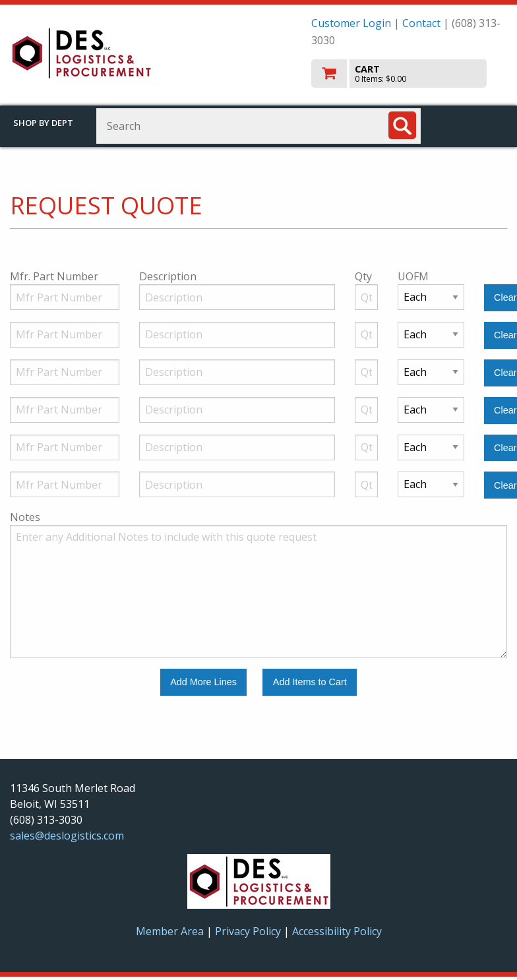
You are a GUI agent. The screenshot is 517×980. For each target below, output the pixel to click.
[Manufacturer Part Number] (65, 297)
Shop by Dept (43, 123)
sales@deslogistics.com (67, 836)
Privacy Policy (249, 931)
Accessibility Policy (337, 931)
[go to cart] (409, 74)
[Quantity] (366, 297)
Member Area (170, 931)
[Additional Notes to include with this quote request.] (258, 592)
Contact (421, 23)
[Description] (237, 297)
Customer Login (351, 23)
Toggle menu (475, 125)
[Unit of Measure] (431, 297)
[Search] (402, 125)
